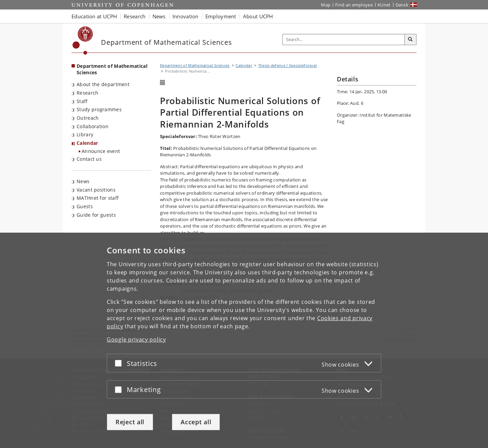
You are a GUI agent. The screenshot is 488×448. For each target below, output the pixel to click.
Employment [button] (221, 16)
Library (85, 134)
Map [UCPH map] (326, 5)
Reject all (130, 422)
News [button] (159, 16)
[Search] (410, 40)
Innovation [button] (186, 16)
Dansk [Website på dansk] (402, 5)
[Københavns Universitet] (83, 41)
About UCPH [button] (258, 16)
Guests (85, 206)
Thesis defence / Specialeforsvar (288, 65)
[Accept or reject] (120, 363)
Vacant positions (96, 190)
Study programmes (99, 109)
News (83, 181)
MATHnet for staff (98, 198)
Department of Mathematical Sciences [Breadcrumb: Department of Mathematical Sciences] (195, 65)
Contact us (89, 159)
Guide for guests (96, 215)
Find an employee (354, 5)
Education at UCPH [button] (94, 16)
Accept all (196, 422)
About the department (103, 84)
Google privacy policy (136, 339)
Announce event (101, 151)
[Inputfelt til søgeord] (344, 40)
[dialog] (244, 340)
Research (87, 93)
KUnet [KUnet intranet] (384, 5)
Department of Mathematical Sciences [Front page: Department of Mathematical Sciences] (112, 69)
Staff (82, 101)
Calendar (87, 143)
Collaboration (93, 126)
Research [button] (135, 16)
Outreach (88, 118)
